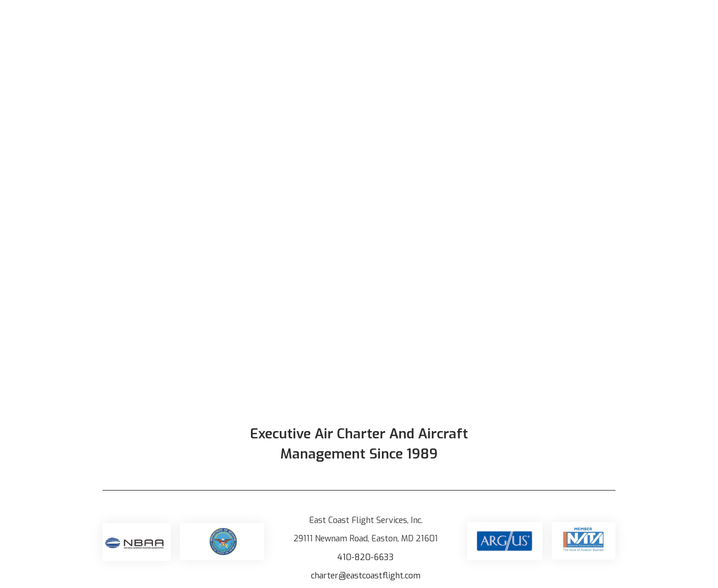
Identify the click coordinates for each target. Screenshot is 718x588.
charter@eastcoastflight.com (366, 576)
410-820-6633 (366, 557)
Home (364, 22)
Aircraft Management (493, 22)
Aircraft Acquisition (587, 22)
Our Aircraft (413, 22)
